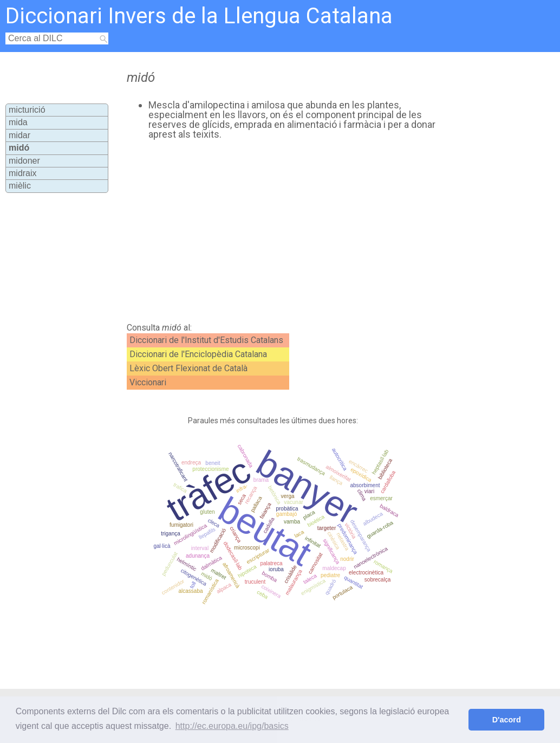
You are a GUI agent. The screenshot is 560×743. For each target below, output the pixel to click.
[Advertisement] (308, 231)
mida (18, 122)
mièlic (20, 186)
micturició (27, 110)
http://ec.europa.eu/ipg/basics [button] (232, 726)
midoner (24, 161)
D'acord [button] (507, 720)
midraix (23, 173)
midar (19, 135)
